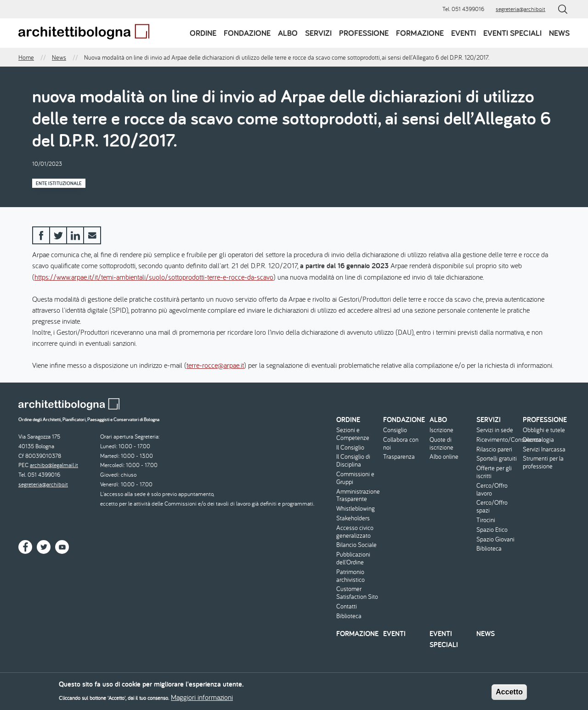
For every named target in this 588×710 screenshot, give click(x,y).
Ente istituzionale (59, 183)
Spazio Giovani (495, 539)
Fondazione (247, 33)
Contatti (347, 606)
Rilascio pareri (494, 449)
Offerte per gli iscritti (494, 472)
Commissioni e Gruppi (355, 478)
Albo (288, 33)
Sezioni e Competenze (353, 434)
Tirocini (486, 520)
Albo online (444, 457)
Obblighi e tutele (544, 430)
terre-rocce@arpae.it (215, 365)
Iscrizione (441, 430)
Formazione (420, 33)
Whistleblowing (356, 509)
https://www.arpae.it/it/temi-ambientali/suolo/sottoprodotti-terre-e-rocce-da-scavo (154, 277)
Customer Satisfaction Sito (357, 593)
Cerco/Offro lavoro (492, 490)
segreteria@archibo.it (520, 9)
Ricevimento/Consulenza (499, 440)
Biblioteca (349, 616)
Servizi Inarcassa (544, 449)
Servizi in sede (495, 430)
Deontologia (538, 440)
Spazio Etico (492, 530)
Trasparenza (399, 457)
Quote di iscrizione (441, 444)
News (559, 33)
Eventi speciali (512, 33)
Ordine (203, 33)
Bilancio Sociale (356, 545)
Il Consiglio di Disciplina (353, 461)
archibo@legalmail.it (54, 465)
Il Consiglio (350, 448)
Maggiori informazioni (202, 700)
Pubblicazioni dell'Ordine (353, 558)
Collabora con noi (401, 444)
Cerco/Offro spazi (492, 507)
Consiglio (395, 430)
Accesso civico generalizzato (355, 532)
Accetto (509, 695)
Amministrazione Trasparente (358, 496)
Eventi (464, 33)
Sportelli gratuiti (497, 459)
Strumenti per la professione (543, 462)
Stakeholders (353, 518)
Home (26, 57)
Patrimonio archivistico (351, 576)
